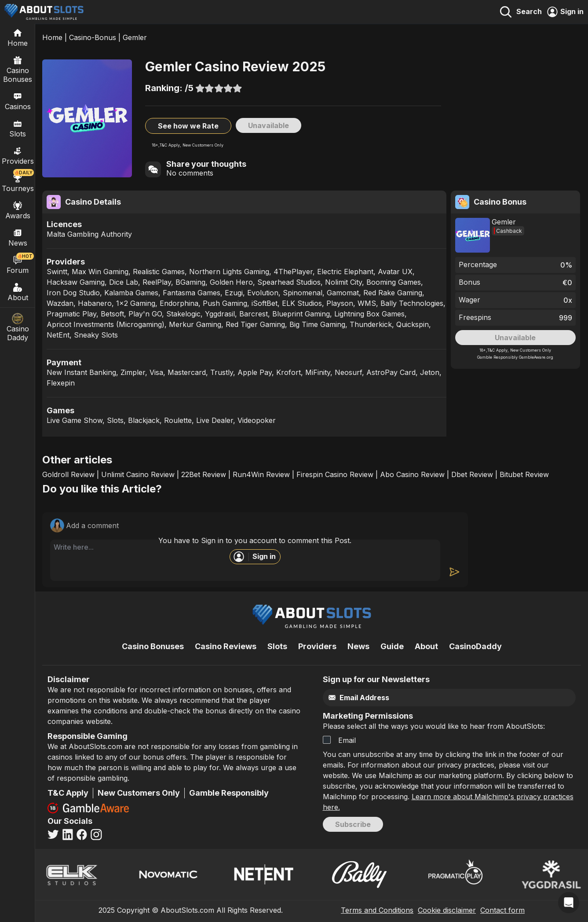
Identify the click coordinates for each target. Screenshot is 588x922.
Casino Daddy (18, 327)
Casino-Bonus (93, 37)
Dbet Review (472, 474)
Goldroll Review (68, 474)
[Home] (18, 37)
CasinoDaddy (475, 646)
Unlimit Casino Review (138, 474)
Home (52, 37)
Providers (317, 646)
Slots (18, 128)
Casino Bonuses (18, 69)
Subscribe (353, 824)
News (358, 646)
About (18, 292)
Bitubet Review (524, 474)
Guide (392, 646)
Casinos (18, 101)
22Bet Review (204, 474)
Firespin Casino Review (335, 474)
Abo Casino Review (412, 474)
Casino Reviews (226, 646)
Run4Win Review (261, 474)
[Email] (431, 698)
